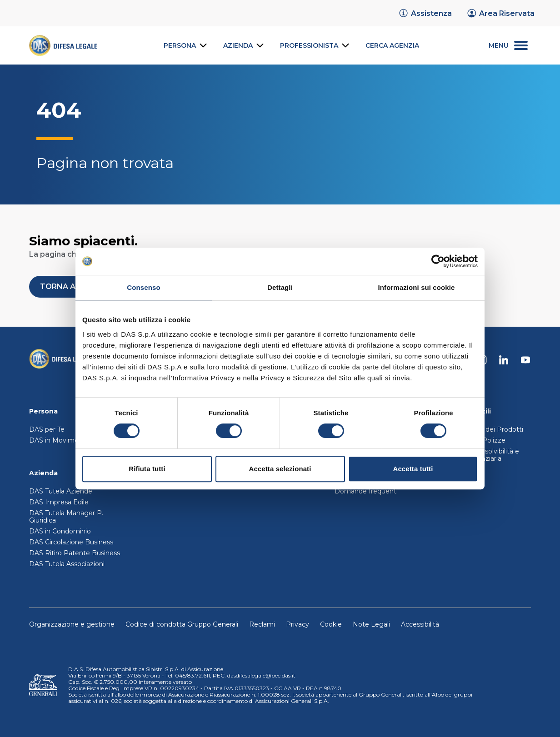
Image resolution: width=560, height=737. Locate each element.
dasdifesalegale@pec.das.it (261, 675)
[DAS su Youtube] (525, 360)
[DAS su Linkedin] (504, 360)
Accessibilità (420, 624)
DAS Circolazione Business (71, 542)
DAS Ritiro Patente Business (75, 553)
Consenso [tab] (143, 287)
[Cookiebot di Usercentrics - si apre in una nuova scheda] (438, 261)
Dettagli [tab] (280, 287)
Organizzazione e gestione (72, 624)
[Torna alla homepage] (61, 360)
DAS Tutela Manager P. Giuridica (66, 517)
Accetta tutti (413, 469)
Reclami (262, 624)
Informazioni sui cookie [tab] (417, 287)
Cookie (331, 624)
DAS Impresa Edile (59, 502)
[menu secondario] (508, 46)
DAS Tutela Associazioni (67, 564)
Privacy (297, 624)
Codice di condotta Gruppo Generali (182, 624)
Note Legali (371, 624)
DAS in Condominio (60, 531)
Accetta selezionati (280, 469)
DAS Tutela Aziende (61, 491)
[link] (425, 13)
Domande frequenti (366, 491)
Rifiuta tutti (147, 469)
